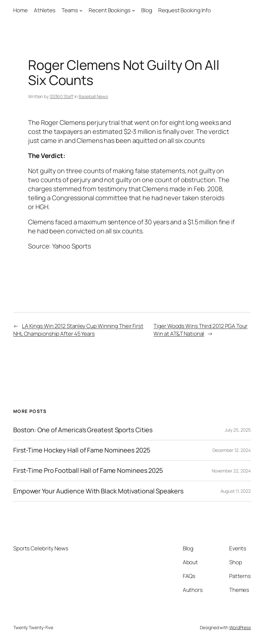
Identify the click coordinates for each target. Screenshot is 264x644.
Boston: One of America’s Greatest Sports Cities (83, 430)
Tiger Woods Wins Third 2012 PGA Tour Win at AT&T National (200, 330)
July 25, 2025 (238, 430)
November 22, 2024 (231, 471)
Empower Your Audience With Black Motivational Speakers (98, 491)
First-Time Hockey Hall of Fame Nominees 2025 (82, 450)
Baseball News (93, 96)
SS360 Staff (62, 96)
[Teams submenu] (81, 10)
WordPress (240, 627)
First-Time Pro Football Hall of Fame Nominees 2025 (88, 471)
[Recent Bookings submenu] (133, 10)
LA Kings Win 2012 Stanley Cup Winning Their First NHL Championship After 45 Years (78, 330)
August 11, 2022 (236, 491)
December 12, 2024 (232, 450)
